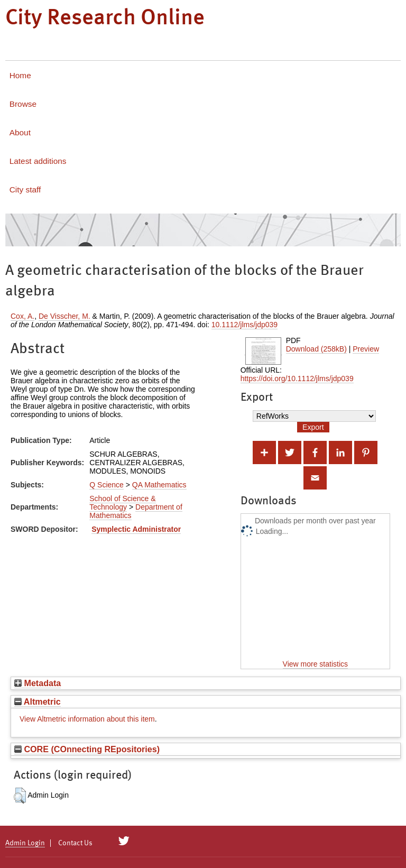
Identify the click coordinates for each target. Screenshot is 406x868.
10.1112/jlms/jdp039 (244, 325)
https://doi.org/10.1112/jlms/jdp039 (297, 378)
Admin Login (25, 843)
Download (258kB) (316, 349)
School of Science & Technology (122, 503)
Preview (366, 349)
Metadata (38, 683)
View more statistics (315, 664)
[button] (20, 796)
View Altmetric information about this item (87, 719)
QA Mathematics (159, 485)
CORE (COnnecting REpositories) (87, 749)
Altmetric (38, 701)
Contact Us (75, 843)
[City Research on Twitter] (124, 841)
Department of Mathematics (136, 511)
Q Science (107, 485)
